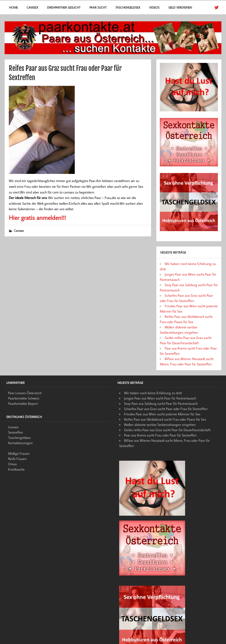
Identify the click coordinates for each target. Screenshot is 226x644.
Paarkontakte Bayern (23, 403)
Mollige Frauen (19, 453)
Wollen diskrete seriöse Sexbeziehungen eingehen (160, 425)
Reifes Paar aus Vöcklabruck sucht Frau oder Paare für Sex (165, 419)
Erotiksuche (16, 469)
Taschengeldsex (128, 7)
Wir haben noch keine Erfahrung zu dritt (153, 393)
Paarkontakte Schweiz (24, 398)
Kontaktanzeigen (20, 443)
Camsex (32, 7)
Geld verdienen (180, 7)
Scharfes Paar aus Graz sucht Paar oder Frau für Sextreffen (166, 409)
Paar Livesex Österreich (25, 393)
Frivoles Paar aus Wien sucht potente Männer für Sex (162, 414)
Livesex (13, 427)
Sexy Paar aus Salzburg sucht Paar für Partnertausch (161, 403)
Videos (154, 7)
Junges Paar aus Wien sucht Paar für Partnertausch (160, 398)
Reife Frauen (17, 459)
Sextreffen (16, 432)
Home (13, 7)
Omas (12, 464)
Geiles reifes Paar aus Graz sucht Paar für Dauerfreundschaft (167, 430)
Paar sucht (98, 7)
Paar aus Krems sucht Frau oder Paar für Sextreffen (160, 435)
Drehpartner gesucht (64, 7)
